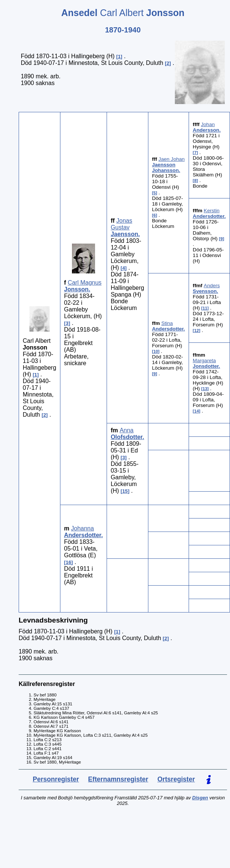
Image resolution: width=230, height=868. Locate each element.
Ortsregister (176, 779)
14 (197, 411)
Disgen (200, 798)
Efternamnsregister (118, 779)
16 (68, 562)
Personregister (56, 779)
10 (156, 351)
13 (205, 389)
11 (205, 308)
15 (125, 491)
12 (197, 330)
